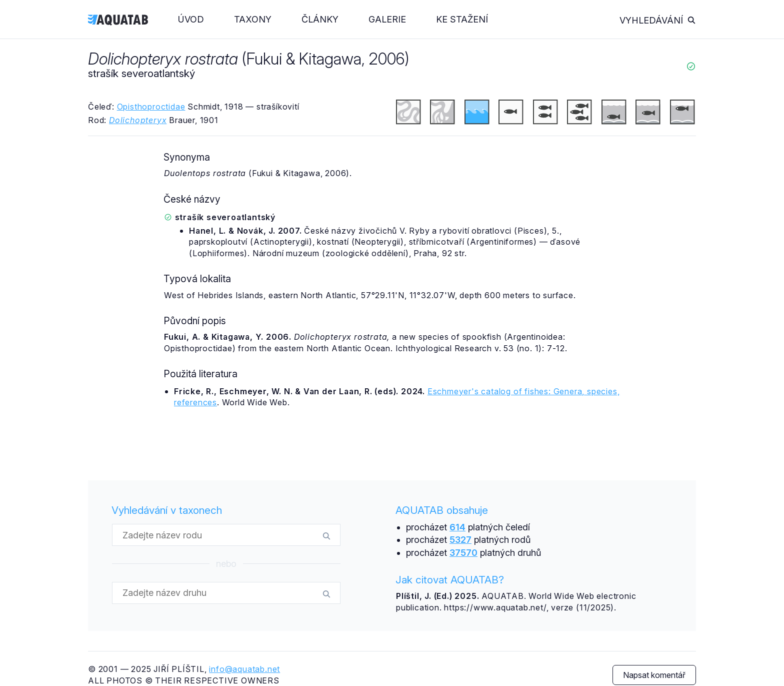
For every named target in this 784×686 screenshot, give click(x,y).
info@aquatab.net (244, 669)
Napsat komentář (654, 675)
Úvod (191, 19)
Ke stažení (462, 19)
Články (320, 19)
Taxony (253, 19)
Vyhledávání (658, 20)
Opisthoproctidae (151, 107)
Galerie (387, 19)
